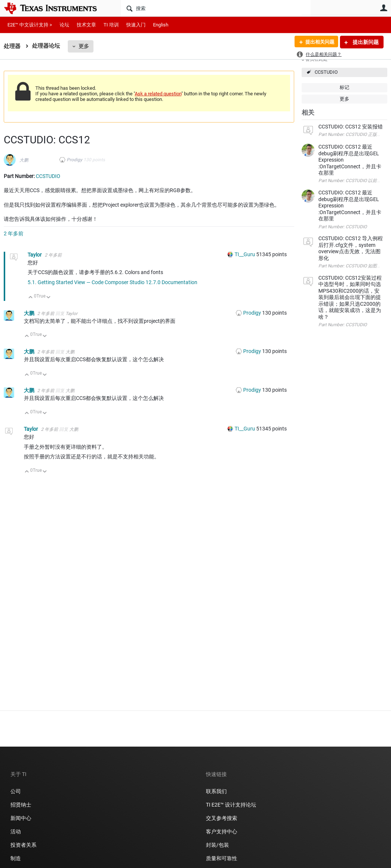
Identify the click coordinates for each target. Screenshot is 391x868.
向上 (31, 298)
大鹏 (24, 160)
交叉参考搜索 (222, 818)
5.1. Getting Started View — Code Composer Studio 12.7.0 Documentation (112, 282)
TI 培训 (111, 25)
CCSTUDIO (326, 72)
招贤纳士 (21, 805)
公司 (16, 791)
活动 (16, 832)
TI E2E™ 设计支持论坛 (231, 805)
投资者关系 (23, 845)
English (161, 25)
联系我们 (216, 791)
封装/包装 (217, 845)
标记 (344, 87)
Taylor (35, 255)
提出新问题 (365, 42)
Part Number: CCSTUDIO (343, 227)
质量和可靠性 (222, 858)
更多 (84, 46)
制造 (16, 858)
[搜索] (216, 8)
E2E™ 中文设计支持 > (30, 25)
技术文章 (86, 25)
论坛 (64, 25)
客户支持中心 (222, 832)
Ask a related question (158, 94)
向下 (49, 298)
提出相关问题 (318, 42)
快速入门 (136, 25)
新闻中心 (21, 818)
